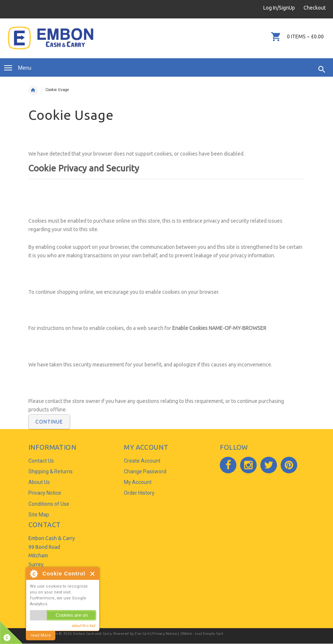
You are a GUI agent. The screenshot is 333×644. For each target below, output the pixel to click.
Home (33, 90)
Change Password (145, 471)
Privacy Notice (45, 493)
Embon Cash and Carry (92, 633)
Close (93, 574)
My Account (138, 482)
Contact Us (41, 461)
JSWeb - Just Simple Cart (202, 633)
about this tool (84, 626)
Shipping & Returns (51, 471)
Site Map (39, 515)
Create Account (142, 461)
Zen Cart (142, 633)
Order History (139, 493)
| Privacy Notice (163, 633)
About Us (39, 482)
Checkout (315, 8)
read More (41, 635)
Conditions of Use (49, 504)
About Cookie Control (34, 574)
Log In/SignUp (279, 8)
